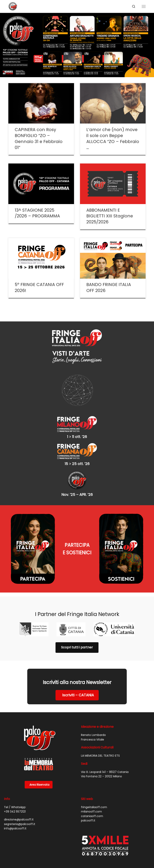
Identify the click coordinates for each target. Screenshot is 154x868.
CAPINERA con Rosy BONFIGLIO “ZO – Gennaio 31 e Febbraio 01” (39, 139)
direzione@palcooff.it (19, 819)
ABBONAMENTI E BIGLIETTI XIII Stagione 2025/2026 (110, 216)
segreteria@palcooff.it (20, 824)
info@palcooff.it (15, 828)
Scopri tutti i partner (77, 647)
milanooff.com (91, 812)
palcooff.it (88, 820)
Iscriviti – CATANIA (78, 695)
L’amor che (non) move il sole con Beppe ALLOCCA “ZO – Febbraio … (113, 139)
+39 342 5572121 (15, 812)
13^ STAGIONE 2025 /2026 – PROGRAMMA (37, 213)
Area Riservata (39, 785)
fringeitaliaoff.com (94, 807)
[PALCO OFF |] (13, 6)
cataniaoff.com (92, 816)
